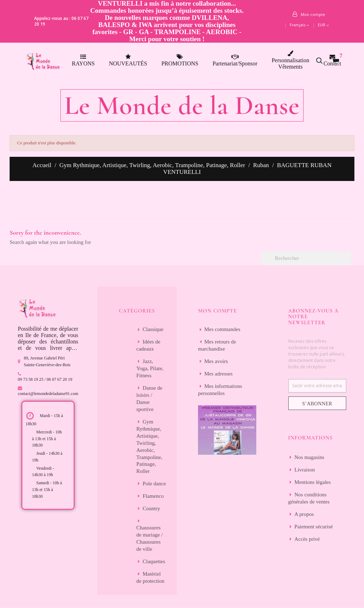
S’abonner (317, 404)
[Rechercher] (306, 258)
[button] (323, 60)
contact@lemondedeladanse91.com (48, 394)
